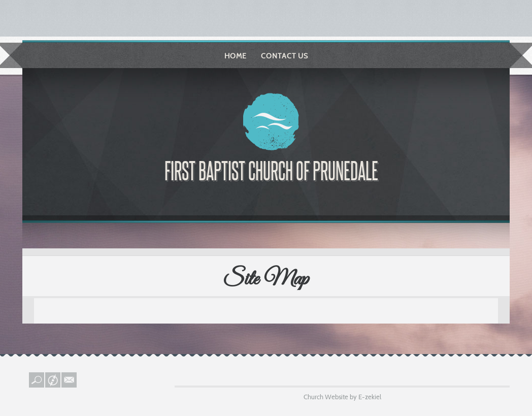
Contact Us (285, 56)
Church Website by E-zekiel (342, 397)
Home (236, 56)
